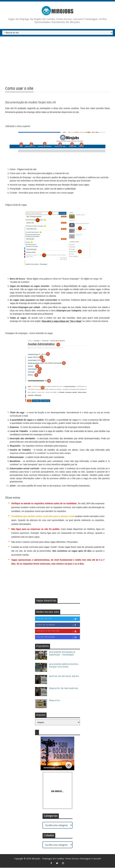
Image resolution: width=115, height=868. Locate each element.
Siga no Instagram (58, 638)
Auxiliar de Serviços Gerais (64, 677)
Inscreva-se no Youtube (58, 632)
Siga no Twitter (58, 619)
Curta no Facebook (58, 625)
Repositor (55, 701)
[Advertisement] (57, 60)
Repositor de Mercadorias (64, 689)
